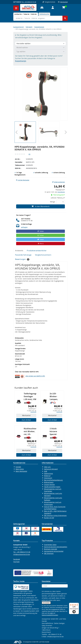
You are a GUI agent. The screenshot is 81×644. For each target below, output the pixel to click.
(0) (29, 154)
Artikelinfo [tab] (19, 251)
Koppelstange (39, 27)
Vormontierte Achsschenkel (54, 551)
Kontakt (18, 467)
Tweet (40, 239)
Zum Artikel (26, 420)
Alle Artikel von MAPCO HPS (35, 376)
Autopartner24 (18, 27)
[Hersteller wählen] (40, 44)
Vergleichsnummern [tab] (43, 255)
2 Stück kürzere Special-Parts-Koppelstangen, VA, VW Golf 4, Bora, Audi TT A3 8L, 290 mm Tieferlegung (56, 432)
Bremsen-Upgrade (51, 549)
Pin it (40, 244)
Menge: (53, 202)
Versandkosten (61, 192)
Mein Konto (20, 469)
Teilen (41, 231)
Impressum (48, 478)
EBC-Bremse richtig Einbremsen (55, 516)
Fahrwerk (29, 27)
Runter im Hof (49, 518)
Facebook (17, 559)
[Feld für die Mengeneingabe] (61, 202)
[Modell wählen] (40, 48)
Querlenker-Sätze (50, 545)
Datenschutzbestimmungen (50, 615)
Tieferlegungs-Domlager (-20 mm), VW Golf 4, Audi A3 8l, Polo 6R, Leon (30, 397)
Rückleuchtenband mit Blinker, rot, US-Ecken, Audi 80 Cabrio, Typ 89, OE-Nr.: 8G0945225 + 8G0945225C (30, 432)
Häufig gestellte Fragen (52, 487)
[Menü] (78, 604)
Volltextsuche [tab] (44, 14)
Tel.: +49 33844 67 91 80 (29, 2)
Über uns (47, 467)
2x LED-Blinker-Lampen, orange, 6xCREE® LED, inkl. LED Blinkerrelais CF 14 (56, 397)
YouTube (16, 562)
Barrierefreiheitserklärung (53, 480)
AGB (46, 471)
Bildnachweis (49, 482)
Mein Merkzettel (21, 471)
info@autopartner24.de (22, 554)
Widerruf (47, 476)
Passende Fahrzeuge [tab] (23, 255)
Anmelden (46, 603)
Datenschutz (49, 473)
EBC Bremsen (49, 553)
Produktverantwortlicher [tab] (37, 251)
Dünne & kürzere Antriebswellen (56, 547)
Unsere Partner (49, 485)
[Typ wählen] (40, 52)
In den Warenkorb (41, 206)
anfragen (24, 227)
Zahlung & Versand (51, 469)
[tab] (26, 14)
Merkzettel (63, 2)
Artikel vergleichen (59, 182)
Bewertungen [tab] (22, 259)
